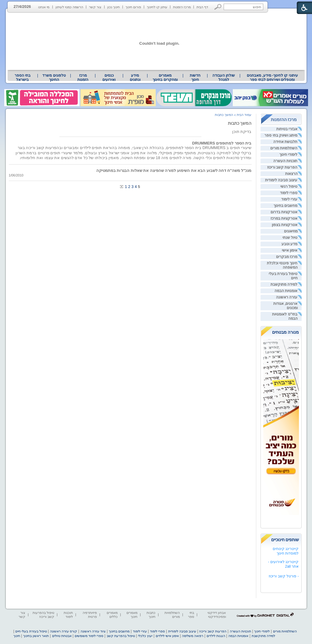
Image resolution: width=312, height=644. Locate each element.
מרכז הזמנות (182, 7)
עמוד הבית (244, 115)
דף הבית (202, 7)
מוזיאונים (291, 231)
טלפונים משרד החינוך (54, 78)
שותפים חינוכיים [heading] (285, 540)
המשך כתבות (240, 123)
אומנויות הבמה (286, 291)
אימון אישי (290, 250)
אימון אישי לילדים (167, 636)
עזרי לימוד (289, 199)
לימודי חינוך (288, 155)
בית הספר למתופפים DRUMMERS (222, 143)
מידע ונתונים (135, 78)
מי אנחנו (44, 7)
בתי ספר (191, 615)
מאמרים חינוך (132, 615)
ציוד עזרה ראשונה (93, 631)
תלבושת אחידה (285, 142)
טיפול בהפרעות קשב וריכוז (43, 615)
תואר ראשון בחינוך (36, 636)
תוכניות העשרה (285, 161)
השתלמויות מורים (284, 148)
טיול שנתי (290, 238)
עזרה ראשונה (287, 297)
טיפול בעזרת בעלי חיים (31, 631)
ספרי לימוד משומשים (89, 636)
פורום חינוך (133, 7)
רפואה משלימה (193, 636)
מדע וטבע (289, 244)
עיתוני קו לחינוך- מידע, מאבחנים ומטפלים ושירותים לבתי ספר (272, 78)
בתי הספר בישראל (23, 78)
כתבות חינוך (151, 615)
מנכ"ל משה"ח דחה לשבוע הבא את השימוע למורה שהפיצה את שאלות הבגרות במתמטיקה (174, 171)
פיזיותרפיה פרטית (90, 615)
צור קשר (95, 7)
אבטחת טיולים (62, 636)
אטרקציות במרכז (284, 218)
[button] (218, 7)
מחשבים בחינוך (285, 206)
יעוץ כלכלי (145, 636)
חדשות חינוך (195, 78)
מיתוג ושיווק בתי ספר (281, 135)
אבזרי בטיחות (287, 129)
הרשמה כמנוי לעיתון (69, 7)
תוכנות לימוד (68, 615)
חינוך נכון (113, 7)
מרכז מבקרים (287, 257)
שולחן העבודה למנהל (224, 78)
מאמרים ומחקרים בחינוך (165, 78)
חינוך (17, 636)
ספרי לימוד (289, 193)
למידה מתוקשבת (284, 284)
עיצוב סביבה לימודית (281, 180)
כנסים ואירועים (109, 78)
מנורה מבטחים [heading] (286, 332)
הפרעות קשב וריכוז (282, 167)
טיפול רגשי (289, 186)
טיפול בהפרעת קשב (121, 636)
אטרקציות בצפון (285, 225)
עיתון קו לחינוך (157, 7)
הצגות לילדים (216, 636)
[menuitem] (272, 78)
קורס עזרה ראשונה (64, 631)
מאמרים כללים (112, 615)
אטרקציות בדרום (284, 212)
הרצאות (291, 174)
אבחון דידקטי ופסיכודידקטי (217, 615)
